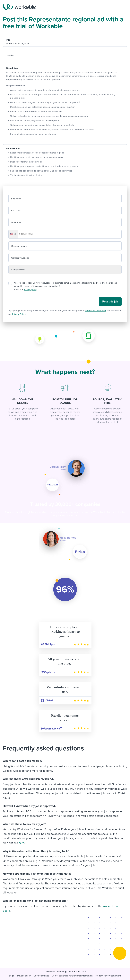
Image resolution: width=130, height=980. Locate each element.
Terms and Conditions (96, 311)
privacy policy (30, 290)
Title (8, 40)
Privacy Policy (19, 314)
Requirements (13, 148)
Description (12, 68)
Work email (17, 222)
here (21, 843)
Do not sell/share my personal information (72, 975)
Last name (16, 211)
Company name (19, 246)
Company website (20, 258)
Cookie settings (41, 975)
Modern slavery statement (108, 975)
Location (10, 56)
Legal (12, 975)
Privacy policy (24, 975)
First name (16, 199)
